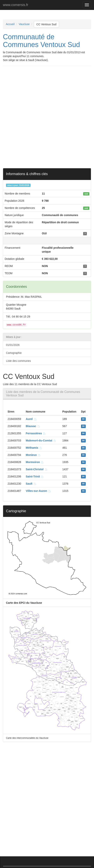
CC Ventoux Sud (46, 24)
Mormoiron (35, 462)
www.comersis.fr (16, 5)
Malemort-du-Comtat (41, 441)
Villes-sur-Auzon (38, 491)
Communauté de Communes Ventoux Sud (41, 41)
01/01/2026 (13, 345)
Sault (31, 484)
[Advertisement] (47, 117)
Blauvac (33, 426)
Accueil (10, 24)
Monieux (33, 455)
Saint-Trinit (35, 476)
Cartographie (14, 353)
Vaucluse (24, 24)
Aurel (31, 419)
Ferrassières (36, 433)
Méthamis (34, 448)
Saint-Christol (37, 469)
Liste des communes (18, 361)
